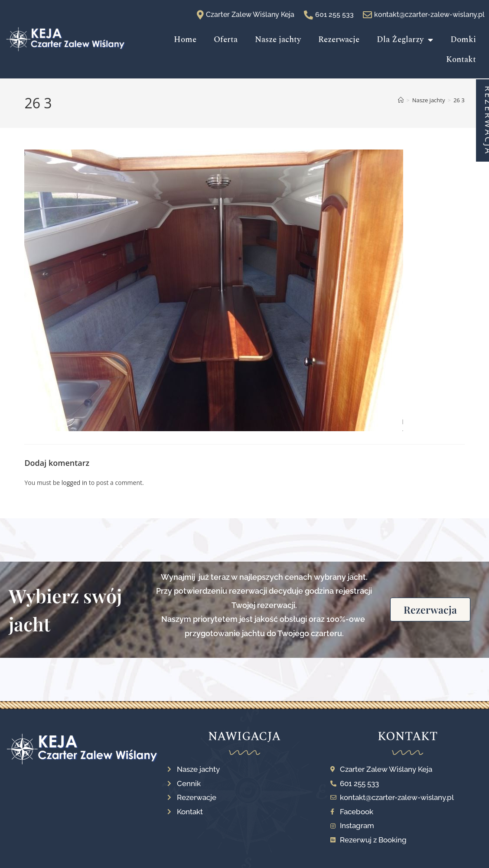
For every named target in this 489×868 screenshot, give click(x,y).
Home (185, 40)
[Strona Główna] (401, 100)
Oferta (226, 40)
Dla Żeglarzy (405, 40)
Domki (463, 40)
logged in (74, 483)
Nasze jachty (278, 40)
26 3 (459, 100)
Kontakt (461, 60)
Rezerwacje (339, 40)
